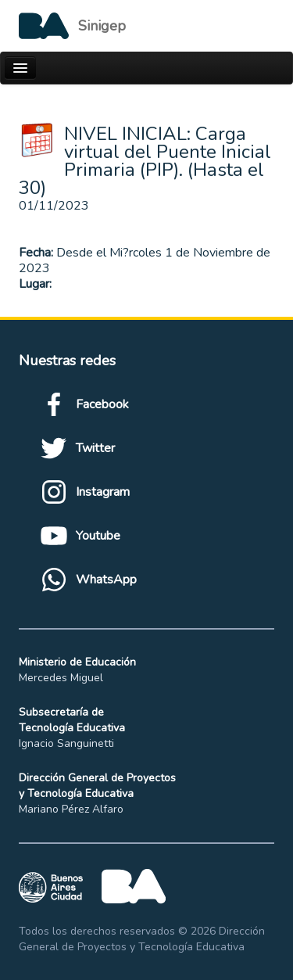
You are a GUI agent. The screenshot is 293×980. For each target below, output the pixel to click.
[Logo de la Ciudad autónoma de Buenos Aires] (72, 26)
